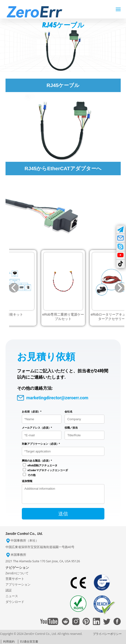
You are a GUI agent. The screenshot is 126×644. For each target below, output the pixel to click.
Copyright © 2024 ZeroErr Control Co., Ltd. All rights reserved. (41, 637)
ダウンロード (15, 605)
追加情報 (27, 481)
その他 (32, 475)
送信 (63, 517)
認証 (9, 593)
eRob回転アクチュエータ (43, 466)
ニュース (12, 599)
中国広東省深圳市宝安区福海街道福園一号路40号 (40, 550)
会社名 (69, 412)
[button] (14, 288)
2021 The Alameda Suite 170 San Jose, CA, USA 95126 (43, 564)
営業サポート (15, 582)
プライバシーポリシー (107, 637)
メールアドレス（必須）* (37, 428)
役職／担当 (71, 428)
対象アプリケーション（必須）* (41, 444)
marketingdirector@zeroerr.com (53, 398)
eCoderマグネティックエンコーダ (48, 470)
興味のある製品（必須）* (37, 461)
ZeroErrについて (17, 576)
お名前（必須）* (32, 412)
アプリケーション (18, 587)
